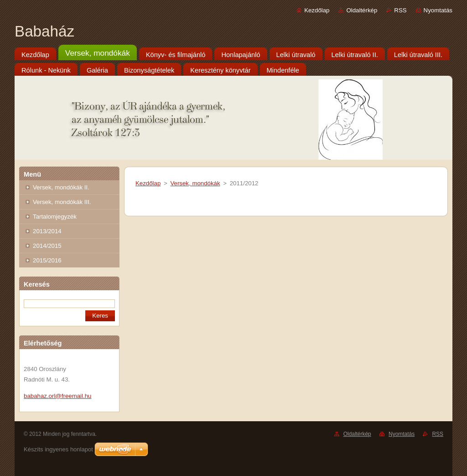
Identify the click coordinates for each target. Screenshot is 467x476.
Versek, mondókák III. (62, 202)
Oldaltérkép (362, 10)
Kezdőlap (317, 10)
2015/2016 (47, 260)
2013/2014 (47, 231)
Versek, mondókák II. (61, 187)
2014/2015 (47, 246)
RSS (400, 10)
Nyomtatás (438, 10)
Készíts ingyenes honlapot (58, 449)
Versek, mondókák (195, 183)
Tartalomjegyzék (55, 217)
